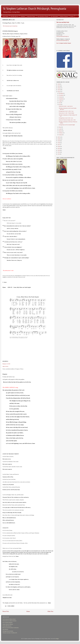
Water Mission (5, 629)
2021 (59, 137)
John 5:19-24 (5, 366)
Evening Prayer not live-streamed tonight (67, 125)
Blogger (57, 639)
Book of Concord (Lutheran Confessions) (10, 628)
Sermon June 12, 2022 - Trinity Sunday (66, 113)
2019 (59, 141)
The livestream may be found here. (10, 26)
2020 (59, 139)
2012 (59, 154)
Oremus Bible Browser (7, 626)
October (61, 97)
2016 (59, 146)
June (60, 105)
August (61, 101)
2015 (59, 148)
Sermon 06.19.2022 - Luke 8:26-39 (66, 106)
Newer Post (6, 611)
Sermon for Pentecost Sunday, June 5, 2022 (67, 120)
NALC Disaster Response (7, 622)
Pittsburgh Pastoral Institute (8, 631)
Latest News (5, 16)
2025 (59, 86)
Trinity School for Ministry (8, 624)
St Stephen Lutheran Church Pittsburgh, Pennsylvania (35, 9)
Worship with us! (14, 16)
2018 (59, 143)
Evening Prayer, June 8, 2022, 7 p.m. (66, 118)
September (61, 99)
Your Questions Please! (43, 16)
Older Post (50, 611)
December (61, 93)
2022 (59, 92)
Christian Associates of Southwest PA (10, 633)
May (60, 127)
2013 (59, 152)
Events (72, 16)
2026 (59, 84)
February (61, 133)
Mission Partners (64, 16)
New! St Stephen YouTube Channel (64, 43)
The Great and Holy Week (63, 22)
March (60, 131)
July (60, 103)
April (60, 129)
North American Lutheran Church (9, 619)
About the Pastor (31, 16)
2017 (59, 145)
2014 (59, 150)
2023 (59, 90)
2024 (59, 88)
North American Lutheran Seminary (9, 621)
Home (28, 611)
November (61, 95)
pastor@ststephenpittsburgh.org (63, 40)
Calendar (23, 16)
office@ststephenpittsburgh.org (62, 36)
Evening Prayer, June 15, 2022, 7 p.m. (66, 111)
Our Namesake (54, 16)
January (61, 135)
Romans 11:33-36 (6, 364)
